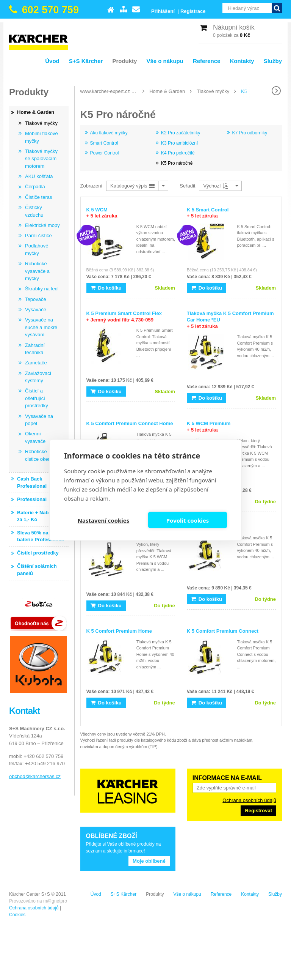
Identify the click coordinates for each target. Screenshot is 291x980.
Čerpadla (35, 187)
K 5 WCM (102, 213)
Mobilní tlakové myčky (41, 137)
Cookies (17, 915)
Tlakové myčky (213, 91)
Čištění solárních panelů (37, 570)
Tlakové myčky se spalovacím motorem (41, 159)
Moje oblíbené (149, 861)
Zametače (36, 363)
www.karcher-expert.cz (105, 91)
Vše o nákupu (165, 61)
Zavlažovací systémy (38, 377)
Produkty (124, 61)
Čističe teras (39, 197)
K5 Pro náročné (177, 163)
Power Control (105, 153)
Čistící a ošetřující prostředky (37, 398)
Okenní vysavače (35, 437)
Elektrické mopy (42, 225)
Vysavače (36, 310)
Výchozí (216, 186)
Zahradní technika (35, 349)
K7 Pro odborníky (250, 133)
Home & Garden (167, 91)
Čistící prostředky (38, 553)
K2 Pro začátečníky (181, 133)
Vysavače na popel (39, 420)
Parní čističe (38, 236)
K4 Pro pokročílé (178, 153)
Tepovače (36, 299)
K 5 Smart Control (208, 213)
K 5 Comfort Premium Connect (223, 631)
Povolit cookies (188, 520)
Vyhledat (277, 8)
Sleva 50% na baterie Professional (41, 536)
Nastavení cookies (104, 520)
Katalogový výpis (132, 186)
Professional (32, 499)
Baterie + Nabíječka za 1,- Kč (40, 516)
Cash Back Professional (32, 482)
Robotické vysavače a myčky (37, 271)
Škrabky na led (41, 289)
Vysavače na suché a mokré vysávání (41, 327)
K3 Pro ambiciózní (179, 143)
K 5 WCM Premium (209, 427)
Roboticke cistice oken (38, 455)
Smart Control (104, 143)
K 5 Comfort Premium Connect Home (130, 423)
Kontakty (242, 61)
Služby (273, 61)
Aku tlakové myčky (109, 133)
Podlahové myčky (37, 250)
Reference (207, 61)
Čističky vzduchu (34, 211)
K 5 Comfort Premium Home (119, 631)
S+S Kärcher (86, 61)
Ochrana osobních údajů (249, 800)
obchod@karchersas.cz (35, 776)
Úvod (52, 61)
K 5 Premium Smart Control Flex (124, 317)
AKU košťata (39, 176)
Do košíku (106, 288)
